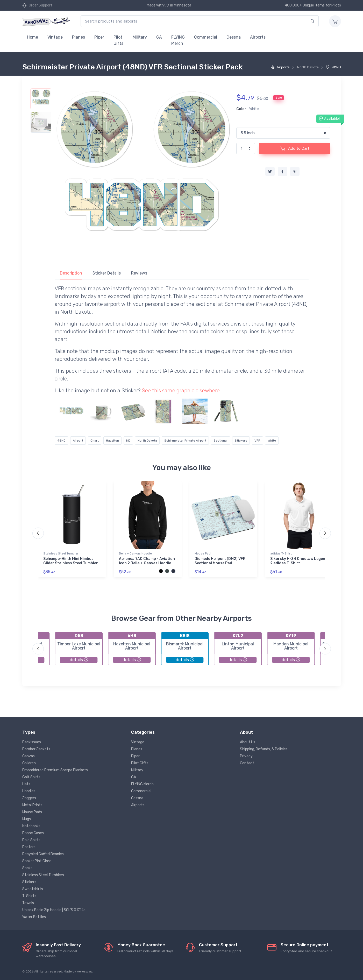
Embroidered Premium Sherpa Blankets (55, 770)
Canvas (29, 756)
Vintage (55, 37)
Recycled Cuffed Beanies (43, 854)
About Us (248, 742)
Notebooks (31, 826)
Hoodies (29, 791)
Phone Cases (33, 833)
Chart (95, 441)
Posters (29, 847)
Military (140, 37)
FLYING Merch (178, 40)
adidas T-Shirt (281, 553)
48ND (333, 67)
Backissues (32, 742)
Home (33, 37)
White (272, 441)
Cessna (234, 37)
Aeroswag (85, 971)
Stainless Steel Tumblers (43, 875)
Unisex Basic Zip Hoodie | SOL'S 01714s (54, 910)
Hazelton (112, 441)
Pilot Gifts (118, 40)
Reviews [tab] (139, 273)
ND (128, 441)
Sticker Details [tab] (107, 273)
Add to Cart (295, 148)
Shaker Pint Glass (37, 861)
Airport (78, 441)
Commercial (206, 37)
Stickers (241, 441)
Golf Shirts (31, 777)
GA (159, 37)
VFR (257, 441)
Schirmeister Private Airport (185, 441)
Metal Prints (32, 805)
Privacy (246, 756)
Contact (247, 763)
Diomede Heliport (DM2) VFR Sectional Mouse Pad (220, 561)
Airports (258, 37)
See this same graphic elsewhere (181, 391)
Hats (26, 784)
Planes (79, 37)
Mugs (27, 819)
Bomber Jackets (36, 749)
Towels (28, 903)
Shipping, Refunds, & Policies (264, 749)
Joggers (29, 798)
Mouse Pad (203, 553)
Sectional (220, 441)
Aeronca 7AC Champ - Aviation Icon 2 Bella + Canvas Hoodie (147, 561)
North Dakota (147, 441)
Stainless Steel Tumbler (61, 553)
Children (29, 763)
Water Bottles (34, 917)
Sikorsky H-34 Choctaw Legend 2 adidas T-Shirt (299, 561)
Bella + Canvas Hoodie (135, 553)
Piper (99, 37)
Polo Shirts (31, 840)
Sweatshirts (33, 889)
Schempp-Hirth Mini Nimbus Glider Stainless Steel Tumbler (71, 561)
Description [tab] (71, 273)
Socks (27, 868)
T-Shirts (29, 896)
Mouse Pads (32, 812)
